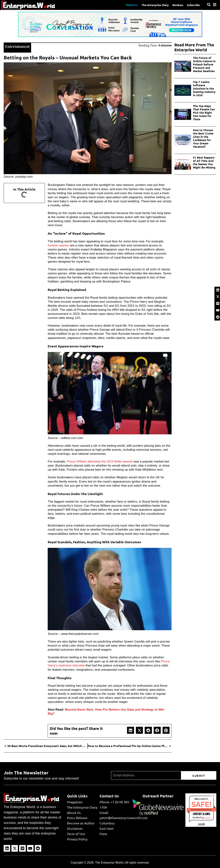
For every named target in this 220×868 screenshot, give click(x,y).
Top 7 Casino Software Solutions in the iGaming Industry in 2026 (204, 88)
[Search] (209, 5)
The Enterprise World (109, 863)
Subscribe (193, 5)
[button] (131, 730)
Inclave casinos (58, 245)
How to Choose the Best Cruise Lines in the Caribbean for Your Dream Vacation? (203, 138)
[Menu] (215, 5)
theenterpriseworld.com (201, 810)
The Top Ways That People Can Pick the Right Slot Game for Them (204, 113)
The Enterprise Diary (155, 5)
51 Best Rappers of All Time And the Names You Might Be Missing (204, 162)
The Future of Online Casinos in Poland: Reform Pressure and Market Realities (204, 64)
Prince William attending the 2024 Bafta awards (100, 461)
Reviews (178, 5)
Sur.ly (208, 818)
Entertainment (17, 46)
